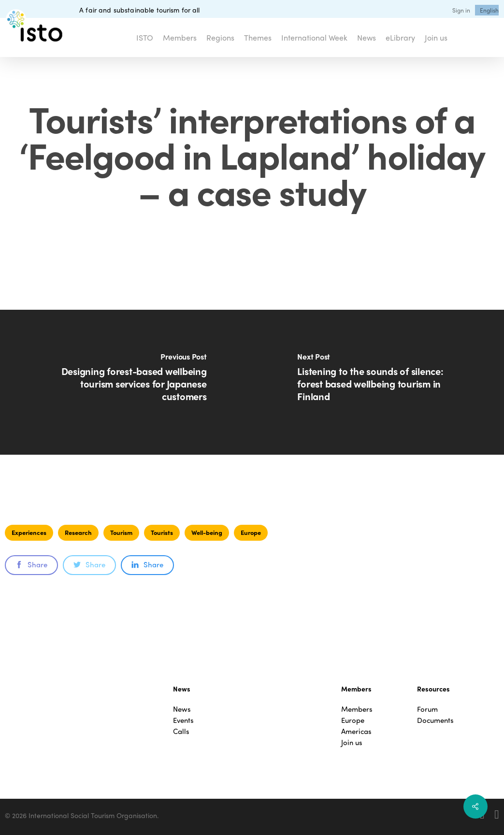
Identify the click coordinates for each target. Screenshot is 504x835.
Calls (181, 731)
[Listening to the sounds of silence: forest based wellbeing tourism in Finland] (378, 382)
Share (31, 564)
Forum (427, 709)
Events (183, 720)
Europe (251, 532)
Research (78, 532)
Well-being (207, 532)
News (182, 709)
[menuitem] (489, 10)
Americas (356, 731)
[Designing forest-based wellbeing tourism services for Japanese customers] (126, 382)
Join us (352, 742)
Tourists (162, 532)
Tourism (121, 532)
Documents (435, 720)
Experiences (29, 532)
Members (357, 709)
